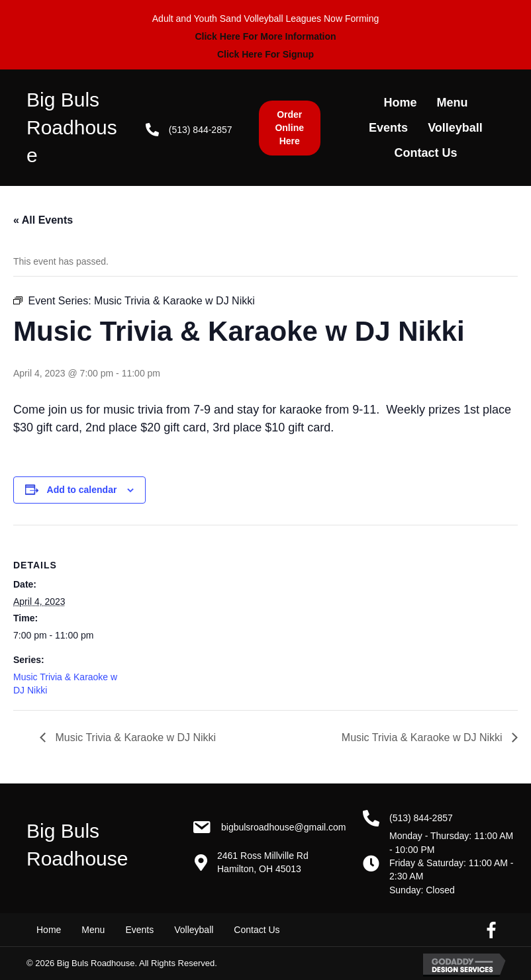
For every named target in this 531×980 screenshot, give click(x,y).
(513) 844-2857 (201, 130)
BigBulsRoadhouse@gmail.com (284, 827)
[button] (290, 128)
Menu (93, 930)
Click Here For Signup (265, 54)
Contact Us (257, 930)
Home (49, 930)
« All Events (43, 220)
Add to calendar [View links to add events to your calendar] (82, 490)
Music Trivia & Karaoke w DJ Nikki (134, 737)
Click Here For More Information (265, 36)
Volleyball (194, 930)
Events (139, 930)
